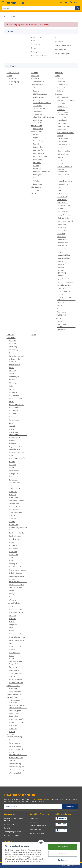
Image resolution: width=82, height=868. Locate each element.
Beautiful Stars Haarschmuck (63, 119)
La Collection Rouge (64, 206)
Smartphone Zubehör (17, 512)
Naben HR (13, 441)
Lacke (11, 423)
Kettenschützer (15, 408)
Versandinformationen (39, 56)
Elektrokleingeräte (37, 97)
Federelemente (15, 364)
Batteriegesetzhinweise (63, 46)
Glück (59, 187)
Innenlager (13, 392)
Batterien (37, 91)
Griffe (11, 386)
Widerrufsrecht (60, 50)
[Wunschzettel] (66, 2)
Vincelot (60, 306)
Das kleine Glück (63, 139)
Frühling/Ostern (63, 175)
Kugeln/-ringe (14, 420)
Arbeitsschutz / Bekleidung (15, 701)
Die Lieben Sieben (64, 145)
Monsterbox (62, 224)
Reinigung (37, 162)
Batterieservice (15, 740)
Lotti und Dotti (63, 212)
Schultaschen (60, 79)
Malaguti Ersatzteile (16, 646)
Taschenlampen (15, 536)
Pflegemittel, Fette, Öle (17, 458)
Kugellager (13, 725)
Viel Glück (61, 303)
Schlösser (13, 494)
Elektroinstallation (37, 85)
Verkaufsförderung (16, 679)
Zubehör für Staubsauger (38, 121)
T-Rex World (62, 288)
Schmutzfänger (15, 498)
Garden (60, 178)
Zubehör (60, 91)
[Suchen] (39, 8)
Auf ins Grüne (62, 106)
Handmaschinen (15, 743)
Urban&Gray (62, 294)
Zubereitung (38, 184)
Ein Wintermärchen (64, 148)
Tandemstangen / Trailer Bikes (18, 529)
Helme (11, 389)
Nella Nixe (61, 233)
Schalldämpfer (14, 670)
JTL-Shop (71, 865)
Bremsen (12, 353)
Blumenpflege (38, 128)
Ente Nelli (61, 157)
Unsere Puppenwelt (64, 291)
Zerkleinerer (38, 112)
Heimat (60, 190)
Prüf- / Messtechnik (16, 749)
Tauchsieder (38, 105)
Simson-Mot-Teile (15, 673)
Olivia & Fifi (61, 236)
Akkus (35, 88)
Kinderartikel (14, 411)
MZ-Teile (12, 659)
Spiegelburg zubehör (65, 279)
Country (60, 135)
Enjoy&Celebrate (63, 154)
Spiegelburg (59, 94)
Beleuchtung (14, 350)
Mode (34, 334)
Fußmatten (37, 144)
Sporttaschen (62, 330)
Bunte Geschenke (64, 126)
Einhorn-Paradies (64, 151)
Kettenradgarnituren (17, 404)
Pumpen (12, 461)
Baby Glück (61, 109)
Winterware (13, 600)
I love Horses (62, 199)
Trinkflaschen (14, 539)
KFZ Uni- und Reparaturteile (14, 580)
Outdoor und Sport (13, 685)
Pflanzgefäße (38, 159)
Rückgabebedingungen (63, 54)
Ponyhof (60, 252)
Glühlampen (14, 383)
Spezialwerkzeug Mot (17, 767)
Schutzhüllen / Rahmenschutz (15, 508)
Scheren (36, 166)
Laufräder (13, 426)
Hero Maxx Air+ (63, 85)
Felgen (12, 367)
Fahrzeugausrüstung (17, 576)
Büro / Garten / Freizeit (17, 567)
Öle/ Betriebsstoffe (16, 588)
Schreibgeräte (38, 190)
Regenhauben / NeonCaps (63, 325)
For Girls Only (62, 163)
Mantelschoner (15, 438)
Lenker (12, 429)
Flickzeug (12, 371)
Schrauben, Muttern (16, 501)
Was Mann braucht (64, 309)
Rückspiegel (13, 474)
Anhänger (13, 341)
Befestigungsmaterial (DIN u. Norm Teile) (17, 706)
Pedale (12, 455)
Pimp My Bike (62, 246)
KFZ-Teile (10, 558)
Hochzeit (61, 193)
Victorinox (37, 181)
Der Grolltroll (62, 142)
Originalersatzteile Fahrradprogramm (16, 448)
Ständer (12, 521)
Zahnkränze (13, 554)
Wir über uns (35, 44)
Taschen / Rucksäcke (17, 533)
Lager (11, 643)
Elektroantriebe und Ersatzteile (16, 360)
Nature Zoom (62, 230)
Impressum (59, 42)
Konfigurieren (63, 860)
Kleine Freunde (63, 203)
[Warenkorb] (74, 2)
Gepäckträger (14, 377)
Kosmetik (12, 79)
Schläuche (13, 491)
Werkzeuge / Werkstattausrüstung (14, 736)
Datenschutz (59, 38)
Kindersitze (13, 414)
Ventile (12, 542)
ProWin (9, 75)
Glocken (12, 380)
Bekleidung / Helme (16, 612)
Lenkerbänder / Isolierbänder (15, 433)
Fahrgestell (13, 625)
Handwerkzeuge (15, 746)
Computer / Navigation (17, 356)
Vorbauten (13, 545)
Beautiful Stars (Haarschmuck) (63, 114)
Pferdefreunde (63, 240)
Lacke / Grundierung (16, 640)
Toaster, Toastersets (41, 109)
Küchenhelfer (38, 150)
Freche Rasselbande (65, 166)
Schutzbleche (14, 504)
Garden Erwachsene (65, 181)
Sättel (11, 477)
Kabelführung (14, 395)
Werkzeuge (13, 551)
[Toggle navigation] (3, 1)
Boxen (36, 135)
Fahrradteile (11, 337)
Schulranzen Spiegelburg (62, 272)
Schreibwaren (36, 187)
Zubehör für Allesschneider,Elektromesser (44, 116)
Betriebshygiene (15, 711)
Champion (61, 82)
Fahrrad (60, 160)
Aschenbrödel (62, 103)
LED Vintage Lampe (40, 94)
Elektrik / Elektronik (16, 573)
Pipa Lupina (62, 249)
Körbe (11, 417)
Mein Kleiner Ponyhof (65, 221)
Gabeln (12, 374)
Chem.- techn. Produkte (18, 570)
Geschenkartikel (36, 125)
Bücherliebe (62, 123)
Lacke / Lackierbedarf (17, 585)
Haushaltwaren (36, 132)
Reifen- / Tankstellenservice (16, 753)
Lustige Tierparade (64, 215)
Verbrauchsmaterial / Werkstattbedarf (14, 696)
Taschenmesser (39, 178)
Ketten (12, 401)
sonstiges (34, 193)
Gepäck (12, 631)
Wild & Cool (62, 315)
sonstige (12, 515)
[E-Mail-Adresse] (33, 807)
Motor (11, 655)
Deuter (57, 75)
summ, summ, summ (65, 282)
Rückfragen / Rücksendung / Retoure (41, 39)
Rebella (60, 261)
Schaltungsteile (15, 488)
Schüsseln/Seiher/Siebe (42, 172)
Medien (12, 649)
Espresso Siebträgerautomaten (41, 101)
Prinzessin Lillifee (64, 255)
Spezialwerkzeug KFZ (17, 764)
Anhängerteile (14, 564)
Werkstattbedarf (15, 773)
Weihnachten (62, 312)
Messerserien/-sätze (41, 156)
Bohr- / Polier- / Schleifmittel (15, 715)
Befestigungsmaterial (17, 609)
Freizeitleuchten (15, 692)
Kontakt (33, 48)
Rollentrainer (14, 471)
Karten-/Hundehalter (17, 398)
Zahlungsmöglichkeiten (39, 52)
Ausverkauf (35, 75)
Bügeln (36, 138)
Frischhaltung (38, 141)
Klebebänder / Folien (17, 722)
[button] (61, 2)
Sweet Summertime (64, 285)
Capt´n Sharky (62, 129)
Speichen (12, 518)
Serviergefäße (38, 175)
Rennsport (13, 667)
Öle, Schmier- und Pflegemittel (16, 663)
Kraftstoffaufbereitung (17, 637)
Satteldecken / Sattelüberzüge (15, 481)
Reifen (11, 468)
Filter (11, 628)
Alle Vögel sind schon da (66, 100)
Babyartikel (35, 79)
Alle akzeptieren (63, 847)
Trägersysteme (14, 597)
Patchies (60, 321)
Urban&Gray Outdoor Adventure (65, 298)
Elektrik (12, 622)
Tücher (12, 85)
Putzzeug (12, 464)
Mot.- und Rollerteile (14, 603)
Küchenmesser (39, 153)
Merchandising (15, 652)
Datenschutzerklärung (42, 799)
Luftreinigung (14, 82)
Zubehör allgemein (16, 682)
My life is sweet (63, 227)
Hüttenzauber (62, 196)
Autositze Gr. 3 (39, 82)
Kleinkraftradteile (15, 634)
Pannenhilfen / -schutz (17, 452)
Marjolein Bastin (63, 218)
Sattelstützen (14, 485)
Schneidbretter (39, 169)
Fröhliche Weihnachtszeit (63, 171)
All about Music (63, 97)
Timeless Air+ (62, 88)
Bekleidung (13, 347)
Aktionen (12, 561)
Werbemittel (14, 548)
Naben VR (13, 444)
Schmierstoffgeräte (16, 758)
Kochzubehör (38, 147)
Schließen (63, 854)
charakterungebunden (66, 132)
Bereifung (13, 615)
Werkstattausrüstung (17, 770)
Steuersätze (13, 524)
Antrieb (12, 606)
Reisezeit (61, 264)
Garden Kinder (63, 184)
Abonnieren (70, 807)
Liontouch (61, 209)
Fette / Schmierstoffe (17, 719)
